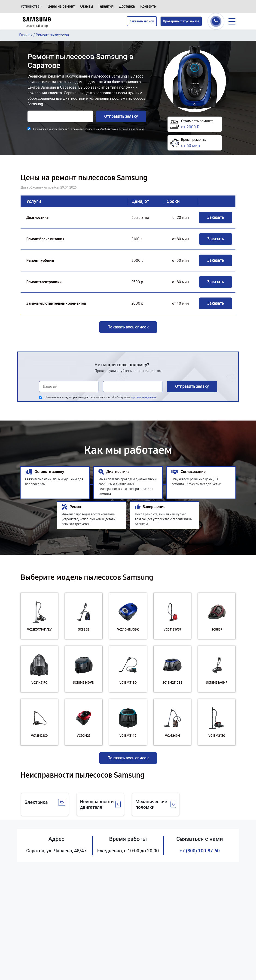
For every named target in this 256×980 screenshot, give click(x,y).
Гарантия (106, 6)
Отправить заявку (121, 116)
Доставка (127, 6)
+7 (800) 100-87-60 (200, 851)
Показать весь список (128, 327)
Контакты (148, 6)
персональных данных (132, 129)
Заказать (216, 217)
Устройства (30, 6)
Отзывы (87, 6)
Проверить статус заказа (181, 21)
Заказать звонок (142, 21)
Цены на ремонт (61, 6)
